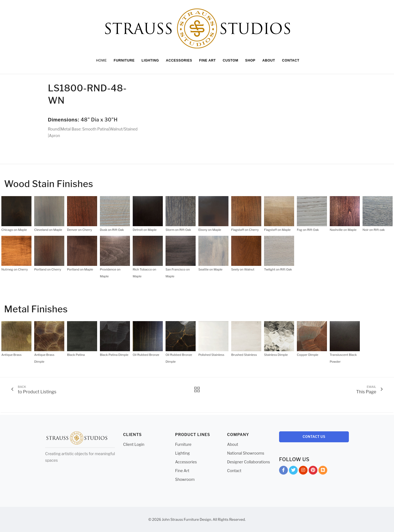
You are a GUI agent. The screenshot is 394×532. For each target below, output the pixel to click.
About (233, 444)
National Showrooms (246, 453)
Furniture (183, 444)
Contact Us (314, 437)
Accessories (186, 462)
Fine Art (182, 471)
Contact (234, 471)
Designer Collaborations (249, 462)
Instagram (303, 471)
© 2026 (155, 519)
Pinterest (313, 471)
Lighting (182, 453)
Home (98, 60)
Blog (323, 471)
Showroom (185, 479)
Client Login (134, 444)
